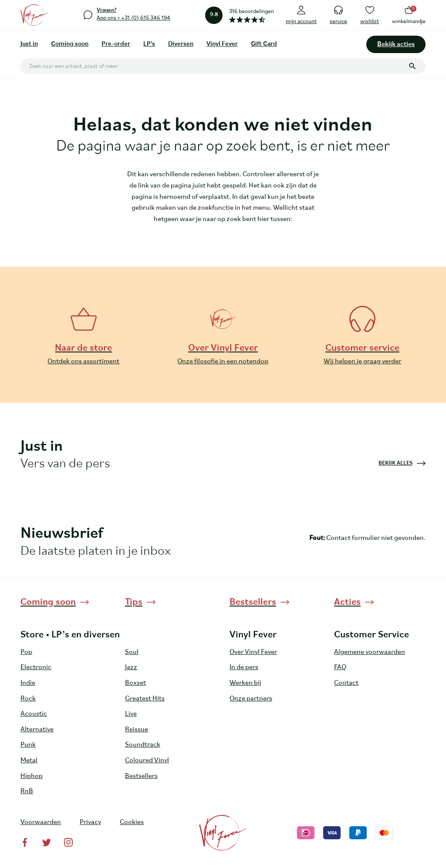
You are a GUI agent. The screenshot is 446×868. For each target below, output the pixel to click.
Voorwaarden (41, 822)
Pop (26, 652)
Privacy (90, 822)
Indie (28, 683)
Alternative (37, 730)
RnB (27, 791)
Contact (346, 683)
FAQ (340, 667)
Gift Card (264, 44)
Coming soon (70, 44)
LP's (149, 44)
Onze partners (251, 699)
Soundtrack (143, 745)
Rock (28, 699)
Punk (28, 745)
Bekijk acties (396, 44)
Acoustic (34, 714)
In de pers (244, 667)
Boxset (135, 683)
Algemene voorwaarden (370, 652)
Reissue (137, 730)
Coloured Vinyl (147, 761)
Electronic (36, 667)
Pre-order (116, 44)
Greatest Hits (145, 699)
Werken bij (245, 683)
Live (131, 714)
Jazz (131, 667)
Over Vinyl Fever (253, 652)
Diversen (181, 44)
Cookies (132, 822)
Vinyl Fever (222, 44)
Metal (29, 761)
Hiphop (32, 776)
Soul (132, 652)
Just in (29, 44)
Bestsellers (141, 776)
